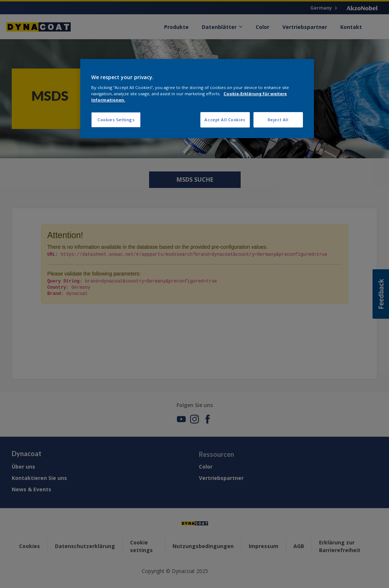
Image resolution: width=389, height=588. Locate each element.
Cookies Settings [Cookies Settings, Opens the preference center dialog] (116, 120)
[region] (197, 99)
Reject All (278, 120)
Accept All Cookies (225, 120)
